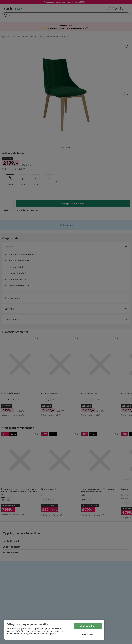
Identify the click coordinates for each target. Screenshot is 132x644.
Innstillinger (88, 634)
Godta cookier (88, 626)
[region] (54, 630)
